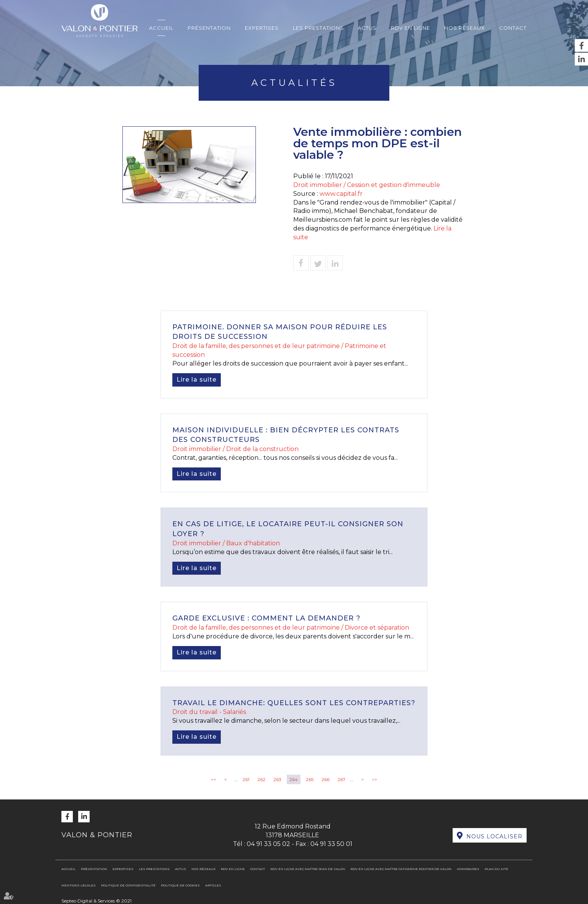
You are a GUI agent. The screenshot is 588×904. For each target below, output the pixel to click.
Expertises (262, 28)
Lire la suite (197, 379)
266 (325, 779)
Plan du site (496, 869)
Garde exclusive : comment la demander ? (266, 618)
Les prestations (318, 28)
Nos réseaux (465, 28)
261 (246, 779)
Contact (513, 28)
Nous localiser (494, 836)
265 (310, 779)
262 (261, 779)
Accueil (161, 28)
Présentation (209, 28)
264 (294, 779)
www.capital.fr (341, 194)
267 (341, 779)
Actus (367, 28)
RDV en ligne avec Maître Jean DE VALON (308, 869)
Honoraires (468, 869)
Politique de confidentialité (128, 885)
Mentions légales (79, 885)
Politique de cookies (180, 885)
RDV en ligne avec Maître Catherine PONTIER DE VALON (401, 869)
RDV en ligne (410, 28)
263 (277, 779)
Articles (213, 885)
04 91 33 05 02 (268, 844)
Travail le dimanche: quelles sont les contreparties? (294, 703)
